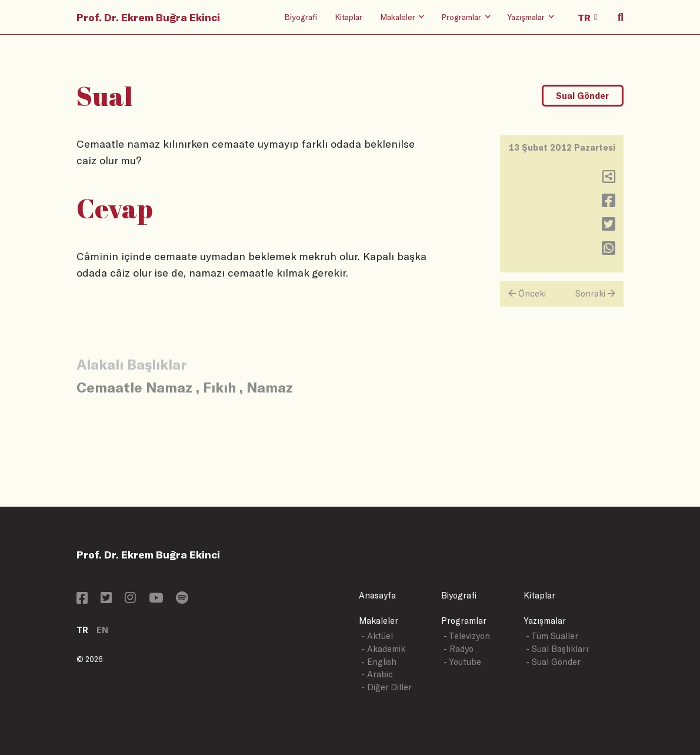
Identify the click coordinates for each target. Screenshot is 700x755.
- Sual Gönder (553, 662)
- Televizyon (467, 636)
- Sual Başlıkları (557, 649)
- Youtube (462, 662)
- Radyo (459, 649)
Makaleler (379, 621)
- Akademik (383, 649)
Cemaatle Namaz (134, 387)
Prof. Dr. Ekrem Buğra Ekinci (148, 17)
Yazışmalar (545, 621)
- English (379, 662)
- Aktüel (377, 636)
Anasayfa (377, 595)
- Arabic (377, 674)
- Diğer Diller (386, 687)
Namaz (270, 387)
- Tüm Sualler (552, 636)
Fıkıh (219, 387)
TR (82, 630)
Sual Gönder (582, 96)
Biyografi (301, 17)
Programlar (464, 621)
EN (102, 630)
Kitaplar (349, 17)
